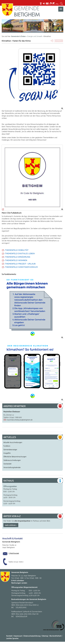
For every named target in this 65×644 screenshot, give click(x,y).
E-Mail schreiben (18, 580)
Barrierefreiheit (55, 636)
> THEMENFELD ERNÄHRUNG (17, 257)
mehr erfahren (10, 525)
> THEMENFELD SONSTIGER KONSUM (21, 267)
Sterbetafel (7, 464)
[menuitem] (41, 3)
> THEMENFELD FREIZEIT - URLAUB (20, 264)
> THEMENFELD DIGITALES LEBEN (19, 253)
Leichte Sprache (12, 638)
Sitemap (45, 636)
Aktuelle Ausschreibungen (13, 442)
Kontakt (9, 636)
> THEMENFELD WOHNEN (16, 260)
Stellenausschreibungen (12, 460)
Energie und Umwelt (35, 36)
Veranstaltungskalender (12, 467)
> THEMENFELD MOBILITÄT (16, 250)
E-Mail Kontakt (14, 553)
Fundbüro (7, 446)
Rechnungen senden (19, 583)
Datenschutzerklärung (32, 636)
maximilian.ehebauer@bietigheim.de (19, 420)
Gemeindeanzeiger (10, 449)
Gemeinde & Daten (18, 36)
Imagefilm (7, 453)
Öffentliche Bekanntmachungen (15, 456)
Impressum (18, 636)
